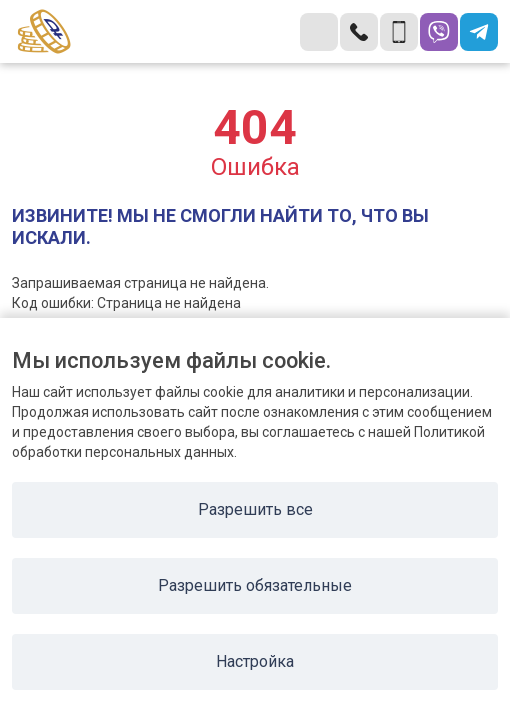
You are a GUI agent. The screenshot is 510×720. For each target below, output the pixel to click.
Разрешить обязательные (255, 585)
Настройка (255, 661)
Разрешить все (255, 509)
